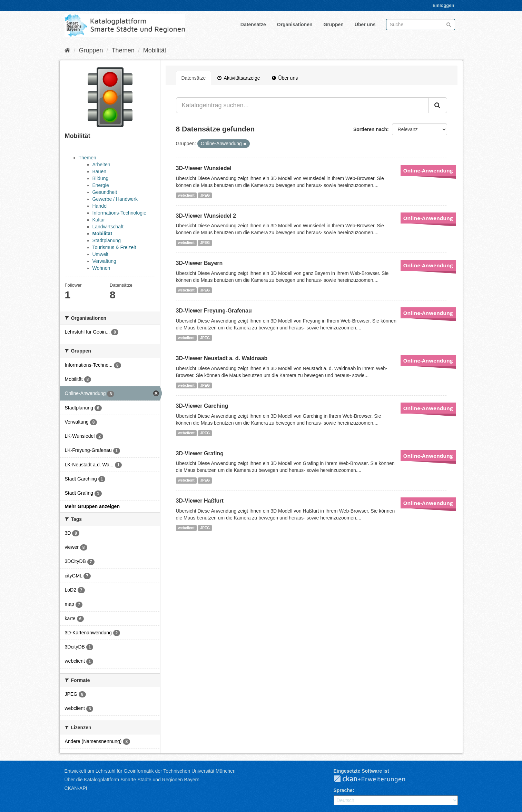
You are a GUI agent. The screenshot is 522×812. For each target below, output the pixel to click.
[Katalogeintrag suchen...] (302, 105)
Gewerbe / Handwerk (115, 199)
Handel (100, 206)
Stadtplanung (107, 240)
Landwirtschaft (108, 227)
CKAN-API (76, 788)
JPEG (205, 195)
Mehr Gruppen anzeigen (92, 506)
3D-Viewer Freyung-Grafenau (214, 311)
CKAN (375, 779)
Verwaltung (104, 261)
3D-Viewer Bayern (199, 263)
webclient (186, 195)
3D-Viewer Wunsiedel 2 (206, 216)
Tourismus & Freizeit (114, 247)
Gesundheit (105, 192)
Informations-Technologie (119, 213)
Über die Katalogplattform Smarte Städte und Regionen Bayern (132, 780)
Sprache (343, 790)
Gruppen (333, 24)
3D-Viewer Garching (202, 406)
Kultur (99, 220)
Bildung (101, 178)
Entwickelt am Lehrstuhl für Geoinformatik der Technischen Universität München (150, 771)
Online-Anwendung (428, 170)
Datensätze (253, 24)
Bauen (99, 171)
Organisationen (295, 24)
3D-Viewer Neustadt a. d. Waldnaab (222, 358)
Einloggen (444, 5)
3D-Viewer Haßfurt (200, 501)
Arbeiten (101, 165)
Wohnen (101, 268)
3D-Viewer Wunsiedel (204, 168)
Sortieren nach (370, 129)
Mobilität (155, 50)
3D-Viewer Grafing (200, 453)
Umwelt (101, 254)
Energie (101, 185)
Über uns (365, 24)
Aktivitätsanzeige (239, 78)
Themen (123, 50)
